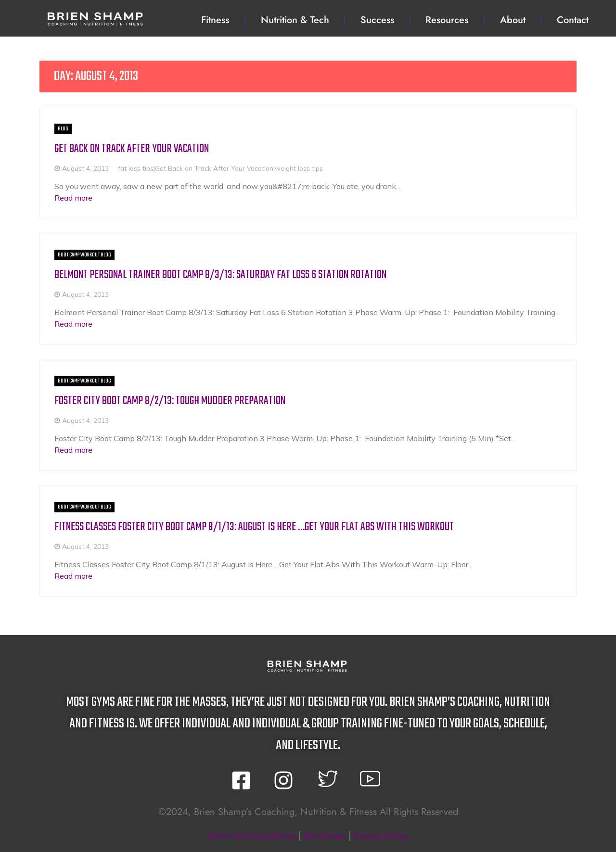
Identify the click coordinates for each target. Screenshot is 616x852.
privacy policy (383, 835)
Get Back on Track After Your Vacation (132, 149)
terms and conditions (250, 835)
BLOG (63, 129)
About (513, 20)
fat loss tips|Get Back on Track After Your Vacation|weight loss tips (220, 168)
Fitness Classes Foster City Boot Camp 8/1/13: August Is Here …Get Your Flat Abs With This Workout (254, 526)
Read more (73, 197)
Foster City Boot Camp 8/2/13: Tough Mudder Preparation (170, 401)
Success (377, 20)
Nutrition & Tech (295, 20)
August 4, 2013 (85, 168)
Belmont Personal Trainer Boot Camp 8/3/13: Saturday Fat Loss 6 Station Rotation (220, 274)
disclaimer (325, 835)
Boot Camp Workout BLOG (84, 254)
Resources (447, 20)
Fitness (215, 20)
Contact (573, 20)
